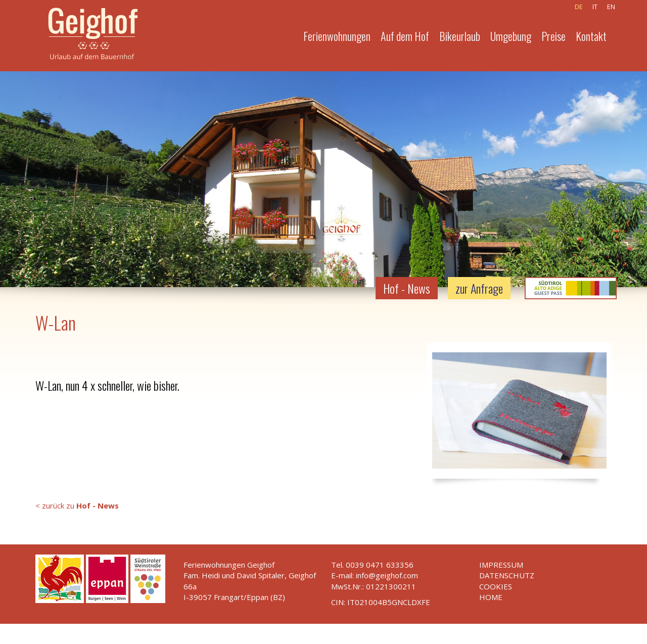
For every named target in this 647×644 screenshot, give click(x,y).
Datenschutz (507, 575)
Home (491, 597)
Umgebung (511, 36)
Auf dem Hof (405, 36)
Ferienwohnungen (337, 36)
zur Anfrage (479, 288)
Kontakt (591, 36)
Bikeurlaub (460, 36)
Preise (553, 36)
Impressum (501, 565)
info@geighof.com (387, 575)
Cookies (496, 586)
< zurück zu (77, 505)
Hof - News (407, 288)
